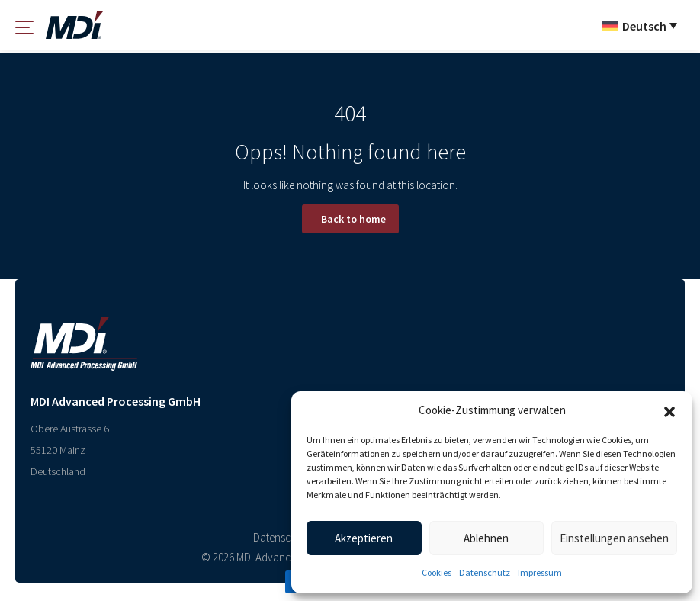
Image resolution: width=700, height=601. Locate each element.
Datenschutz (485, 572)
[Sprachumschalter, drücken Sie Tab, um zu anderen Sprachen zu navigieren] (640, 25)
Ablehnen (486, 538)
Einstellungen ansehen (614, 538)
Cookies (437, 572)
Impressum (540, 572)
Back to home (353, 219)
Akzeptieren (364, 538)
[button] (669, 410)
